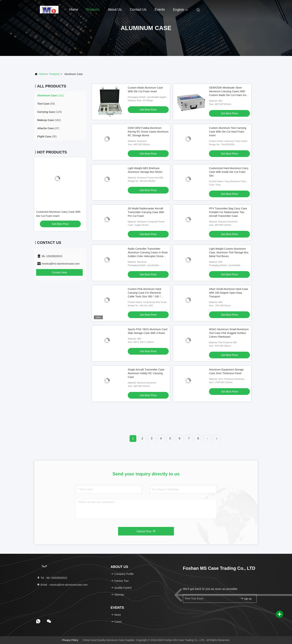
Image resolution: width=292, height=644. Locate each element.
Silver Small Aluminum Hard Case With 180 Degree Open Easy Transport (228, 293)
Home (74, 10)
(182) (49, 120)
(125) (50, 112)
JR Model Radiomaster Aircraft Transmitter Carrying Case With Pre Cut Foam (146, 212)
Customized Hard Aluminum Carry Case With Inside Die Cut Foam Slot (229, 172)
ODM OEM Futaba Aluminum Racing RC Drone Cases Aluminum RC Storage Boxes (148, 132)
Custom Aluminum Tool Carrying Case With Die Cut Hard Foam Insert (228, 132)
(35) (47, 136)
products (54, 74)
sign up (246, 598)
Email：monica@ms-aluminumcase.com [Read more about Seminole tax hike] (62, 585)
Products (93, 10)
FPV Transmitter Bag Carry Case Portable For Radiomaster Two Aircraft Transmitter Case (228, 212)
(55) (46, 104)
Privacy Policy (70, 640)
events (160, 10)
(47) (48, 128)
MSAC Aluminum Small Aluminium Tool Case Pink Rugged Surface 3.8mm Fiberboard (229, 333)
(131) (50, 95)
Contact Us (138, 10)
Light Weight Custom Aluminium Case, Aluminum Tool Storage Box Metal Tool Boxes (229, 252)
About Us (115, 10)
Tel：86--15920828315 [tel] (52, 578)
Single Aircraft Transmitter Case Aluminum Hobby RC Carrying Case (146, 373)
